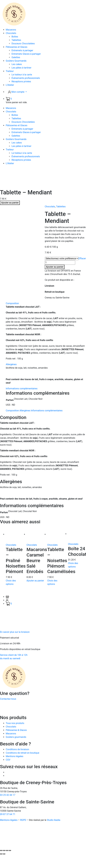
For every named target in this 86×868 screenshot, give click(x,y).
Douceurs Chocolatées (23, 44)
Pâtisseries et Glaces (17, 47)
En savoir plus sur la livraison (15, 632)
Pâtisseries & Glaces (16, 730)
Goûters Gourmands (16, 61)
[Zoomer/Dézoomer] (1, 850)
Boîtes (15, 37)
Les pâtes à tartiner (21, 68)
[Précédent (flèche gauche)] (1, 854)
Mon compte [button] (17, 92)
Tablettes (16, 40)
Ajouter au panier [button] (35, 581)
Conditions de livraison (17, 749)
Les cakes (17, 64)
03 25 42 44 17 (8, 795)
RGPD (23, 820)
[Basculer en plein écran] (4, 850)
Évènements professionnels (26, 78)
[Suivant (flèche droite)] (4, 854)
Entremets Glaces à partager (26, 54)
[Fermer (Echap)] (10, 850)
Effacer (82, 258)
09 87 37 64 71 (8, 814)
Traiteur (10, 71)
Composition (12, 303)
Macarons (11, 30)
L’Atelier (10, 85)
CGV (8, 760)
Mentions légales (15, 756)
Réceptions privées (21, 82)
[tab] (46, 332)
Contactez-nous (8, 699)
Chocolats (11, 33)
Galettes (16, 57)
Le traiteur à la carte (22, 75)
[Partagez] (7, 850)
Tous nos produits (15, 723)
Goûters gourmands (16, 737)
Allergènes (11, 364)
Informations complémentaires (22, 389)
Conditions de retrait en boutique (23, 753)
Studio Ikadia (54, 820)
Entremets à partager (22, 50)
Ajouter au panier (10, 203)
